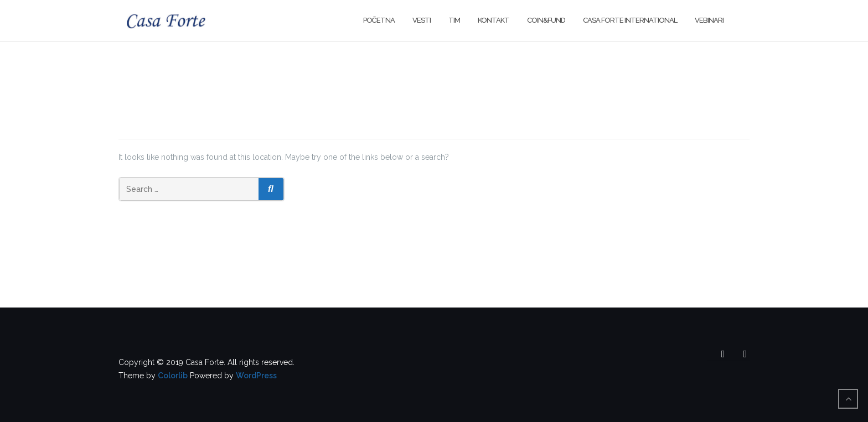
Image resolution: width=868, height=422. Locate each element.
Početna (379, 20)
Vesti (422, 20)
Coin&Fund (546, 20)
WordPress (256, 376)
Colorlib (173, 376)
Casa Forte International (630, 20)
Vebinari (709, 20)
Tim (454, 20)
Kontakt (494, 20)
